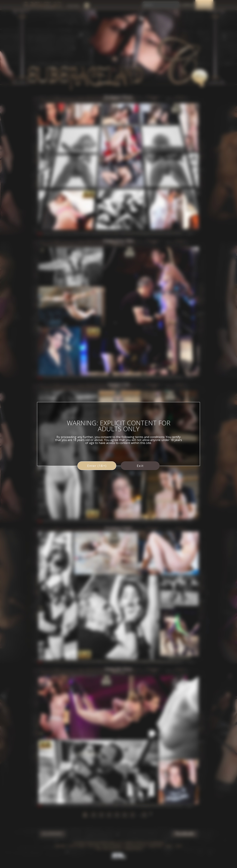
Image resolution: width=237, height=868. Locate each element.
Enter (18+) (97, 466)
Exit (140, 466)
